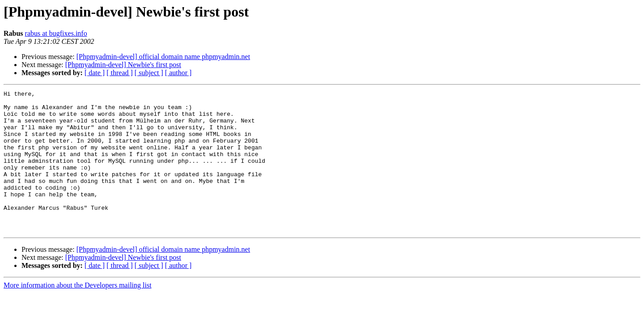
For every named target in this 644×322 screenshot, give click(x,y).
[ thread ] (120, 73)
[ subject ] (149, 73)
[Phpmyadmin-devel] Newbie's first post (123, 65)
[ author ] (178, 73)
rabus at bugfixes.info (56, 33)
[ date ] (95, 73)
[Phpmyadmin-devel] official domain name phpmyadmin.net (163, 57)
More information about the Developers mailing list (78, 313)
